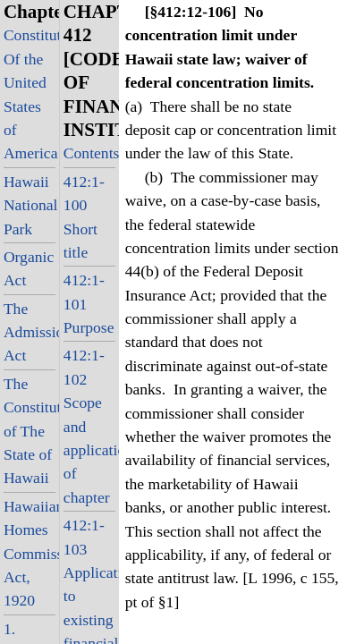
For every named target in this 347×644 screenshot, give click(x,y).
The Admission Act (30, 332)
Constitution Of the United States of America (30, 94)
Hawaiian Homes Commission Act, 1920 (30, 554)
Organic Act (29, 268)
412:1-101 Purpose (89, 304)
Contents (89, 153)
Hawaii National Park (30, 205)
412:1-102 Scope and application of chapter (89, 426)
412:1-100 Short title (84, 217)
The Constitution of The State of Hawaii (30, 431)
